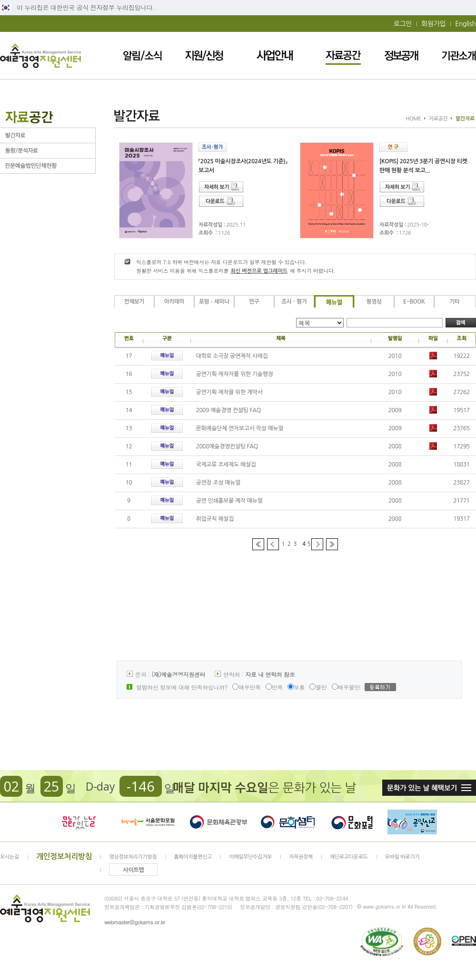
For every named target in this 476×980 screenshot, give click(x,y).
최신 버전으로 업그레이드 (259, 271)
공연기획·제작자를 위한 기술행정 (235, 374)
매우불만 (346, 687)
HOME (413, 119)
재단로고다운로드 (349, 857)
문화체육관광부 (218, 822)
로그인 (403, 24)
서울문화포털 (149, 822)
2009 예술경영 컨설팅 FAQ (228, 410)
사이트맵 (134, 870)
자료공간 (343, 55)
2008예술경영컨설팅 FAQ (227, 446)
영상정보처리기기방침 (133, 857)
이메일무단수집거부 (250, 857)
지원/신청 (204, 55)
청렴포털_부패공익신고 (412, 822)
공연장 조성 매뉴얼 (218, 483)
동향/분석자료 (48, 151)
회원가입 (433, 24)
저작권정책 (301, 857)
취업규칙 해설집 (215, 519)
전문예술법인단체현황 (48, 166)
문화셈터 (288, 822)
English (466, 24)
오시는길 (10, 857)
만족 (274, 687)
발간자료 (48, 135)
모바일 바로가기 (402, 857)
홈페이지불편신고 (193, 857)
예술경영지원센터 (40, 55)
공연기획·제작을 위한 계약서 (229, 392)
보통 (296, 687)
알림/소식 (143, 55)
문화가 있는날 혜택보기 (429, 788)
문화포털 (352, 822)
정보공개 (401, 55)
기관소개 (459, 55)
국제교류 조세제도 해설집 (226, 465)
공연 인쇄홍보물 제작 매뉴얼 (229, 501)
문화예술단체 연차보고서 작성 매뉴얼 (240, 428)
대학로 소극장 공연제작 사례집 (232, 356)
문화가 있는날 (79, 822)
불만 (318, 687)
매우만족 (247, 687)
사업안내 (275, 55)
